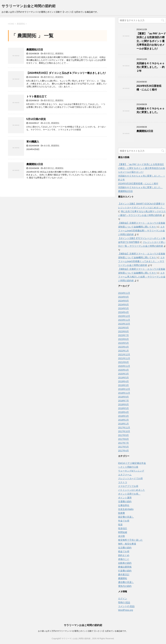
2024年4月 (123, 312)
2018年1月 (123, 424)
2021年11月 (124, 358)
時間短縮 (123, 532)
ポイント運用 (125, 498)
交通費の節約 (125, 501)
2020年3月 (123, 374)
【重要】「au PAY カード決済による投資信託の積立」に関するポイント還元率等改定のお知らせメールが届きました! (151, 41)
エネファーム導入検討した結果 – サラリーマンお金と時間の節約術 (142, 277)
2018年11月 (124, 393)
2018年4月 (123, 412)
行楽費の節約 (125, 571)
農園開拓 (59, 54)
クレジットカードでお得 (130, 478)
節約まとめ (124, 555)
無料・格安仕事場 (127, 544)
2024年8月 (123, 301)
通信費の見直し (126, 582)
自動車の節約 (125, 563)
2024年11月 (124, 293)
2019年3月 (123, 385)
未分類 (47, 123)
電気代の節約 (125, 586)
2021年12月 (124, 355)
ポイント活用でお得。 (129, 494)
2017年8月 (123, 439)
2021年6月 (123, 362)
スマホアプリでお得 (128, 486)
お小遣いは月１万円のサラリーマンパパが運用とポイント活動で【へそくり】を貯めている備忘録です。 (83, 631)
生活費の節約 (125, 548)
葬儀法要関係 (125, 567)
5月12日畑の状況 (36, 119)
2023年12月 (124, 316)
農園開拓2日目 (35, 50)
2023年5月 (123, 343)
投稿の (124, 602)
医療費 (121, 513)
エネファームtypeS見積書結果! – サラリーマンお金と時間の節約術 (141, 231)
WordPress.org (126, 610)
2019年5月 (123, 378)
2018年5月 (123, 408)
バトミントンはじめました (132, 490)
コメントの (126, 606)
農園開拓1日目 (35, 164)
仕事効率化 (124, 505)
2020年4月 (123, 370)
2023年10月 (124, 324)
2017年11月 (124, 428)
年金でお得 (124, 521)
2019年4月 (123, 381)
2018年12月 (124, 389)
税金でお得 (124, 551)
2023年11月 (124, 320)
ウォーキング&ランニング (131, 471)
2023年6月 (123, 339)
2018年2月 (123, 420)
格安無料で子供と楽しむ (130, 540)
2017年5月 (123, 447)
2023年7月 (123, 335)
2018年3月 (123, 416)
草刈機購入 (33, 142)
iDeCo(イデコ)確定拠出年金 (132, 463)
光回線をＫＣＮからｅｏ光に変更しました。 (151, 110)
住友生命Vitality (126, 509)
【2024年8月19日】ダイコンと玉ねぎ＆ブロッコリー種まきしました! (66, 73)
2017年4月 (123, 451)
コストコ (123, 482)
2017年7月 (123, 443)
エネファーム (125, 475)
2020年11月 (124, 366)
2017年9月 (123, 435)
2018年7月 (123, 401)
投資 (120, 525)
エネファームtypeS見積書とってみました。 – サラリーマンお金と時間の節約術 (141, 261)
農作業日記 (49, 54)
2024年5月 (123, 308)
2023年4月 (123, 347)
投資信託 (123, 528)
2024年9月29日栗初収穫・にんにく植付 (149, 88)
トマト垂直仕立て (37, 96)
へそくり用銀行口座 (128, 467)
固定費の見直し (126, 517)
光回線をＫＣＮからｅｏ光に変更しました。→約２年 (151, 67)
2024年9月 (123, 297)
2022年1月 (123, 351)
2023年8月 (123, 331)
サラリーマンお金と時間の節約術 (29, 6)
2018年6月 (123, 404)
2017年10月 (124, 431)
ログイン (123, 599)
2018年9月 (123, 397)
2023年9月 (123, 328)
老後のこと (124, 559)
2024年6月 (123, 305)
